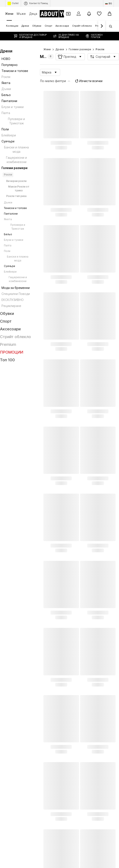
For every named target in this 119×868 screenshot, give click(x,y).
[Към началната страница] (57, 14)
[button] (70, 48)
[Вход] (79, 14)
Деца (33, 14)
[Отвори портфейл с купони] (68, 14)
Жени (9, 14)
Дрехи (60, 41)
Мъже (21, 14)
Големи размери (80, 41)
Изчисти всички (76, 63)
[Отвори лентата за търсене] (109, 26)
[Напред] (102, 26)
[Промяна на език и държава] (108, 3)
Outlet (13, 3)
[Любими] (99, 14)
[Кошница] (110, 14)
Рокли (100, 41)
